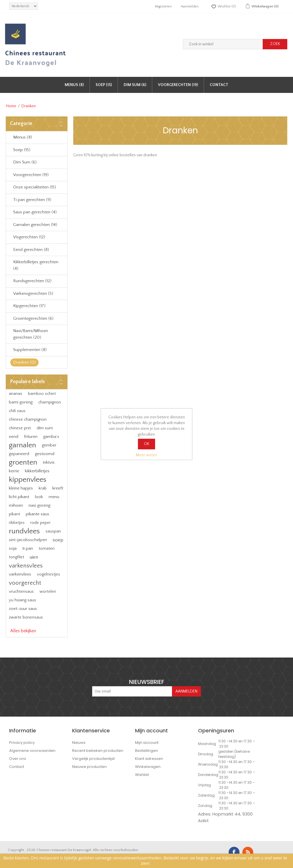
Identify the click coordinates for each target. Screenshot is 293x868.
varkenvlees (20, 574)
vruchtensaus (21, 592)
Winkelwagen (148, 767)
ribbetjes (17, 523)
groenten (23, 462)
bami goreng (21, 402)
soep (58, 540)
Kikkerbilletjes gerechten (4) (36, 265)
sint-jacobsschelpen (28, 540)
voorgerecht (25, 583)
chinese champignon (28, 420)
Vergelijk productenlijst (93, 759)
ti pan (28, 548)
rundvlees (24, 531)
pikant (14, 514)
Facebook (234, 852)
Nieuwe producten (89, 767)
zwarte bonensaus (26, 617)
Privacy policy (22, 743)
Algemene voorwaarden (32, 751)
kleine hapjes (21, 488)
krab (43, 488)
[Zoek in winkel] (223, 44)
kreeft (58, 488)
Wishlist (142, 775)
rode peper (40, 523)
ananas (16, 394)
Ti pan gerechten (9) (32, 200)
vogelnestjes (48, 574)
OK (147, 444)
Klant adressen (149, 759)
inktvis (49, 462)
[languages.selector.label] (23, 6)
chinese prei (20, 428)
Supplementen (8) (30, 350)
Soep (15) (104, 85)
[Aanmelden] (132, 691)
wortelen (48, 592)
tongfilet (16, 557)
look (39, 497)
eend (14, 437)
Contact (219, 85)
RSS (248, 852)
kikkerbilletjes (37, 471)
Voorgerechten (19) (178, 85)
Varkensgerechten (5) (33, 293)
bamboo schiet (42, 394)
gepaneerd (19, 454)
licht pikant (19, 497)
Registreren (163, 6)
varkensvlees (26, 566)
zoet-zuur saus (23, 609)
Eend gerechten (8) (31, 250)
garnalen (22, 445)
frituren (31, 437)
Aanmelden (190, 6)
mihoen (16, 505)
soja (13, 548)
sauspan (53, 531)
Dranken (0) (24, 362)
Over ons (18, 759)
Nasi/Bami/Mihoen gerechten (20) (31, 334)
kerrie (14, 471)
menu (54, 497)
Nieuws (79, 743)
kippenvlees (28, 480)
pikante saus (37, 514)
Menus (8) (74, 85)
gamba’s (51, 437)
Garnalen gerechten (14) (35, 225)
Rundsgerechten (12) (32, 281)
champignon (50, 402)
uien (34, 557)
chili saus (17, 411)
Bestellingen (146, 751)
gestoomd (45, 454)
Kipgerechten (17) (29, 306)
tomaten (47, 549)
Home (11, 106)
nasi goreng (39, 505)
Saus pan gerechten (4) (35, 212)
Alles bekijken (23, 631)
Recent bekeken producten (98, 751)
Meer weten (146, 455)
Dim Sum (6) (135, 85)
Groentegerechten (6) (33, 318)
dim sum (45, 428)
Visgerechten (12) (29, 237)
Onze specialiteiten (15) (35, 187)
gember (49, 445)
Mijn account (147, 743)
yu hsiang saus (22, 600)
